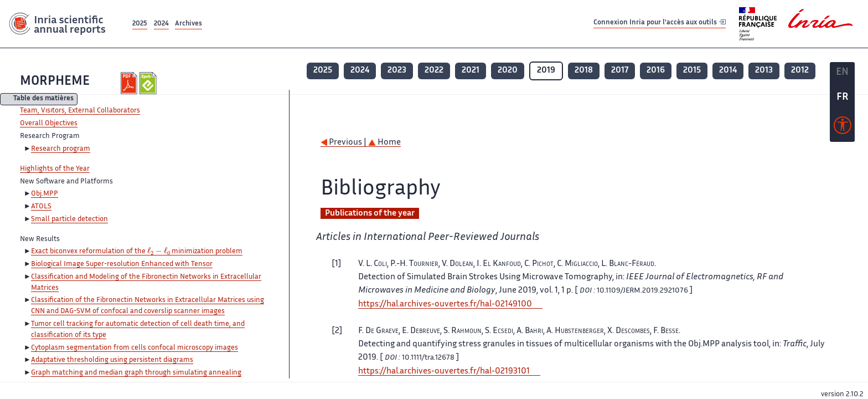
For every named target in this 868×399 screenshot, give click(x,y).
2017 (620, 71)
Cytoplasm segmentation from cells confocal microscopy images (135, 348)
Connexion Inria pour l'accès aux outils (660, 24)
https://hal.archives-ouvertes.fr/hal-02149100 (445, 305)
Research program (61, 149)
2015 (692, 71)
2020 (508, 71)
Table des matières (43, 99)
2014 (728, 71)
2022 (434, 71)
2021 (471, 71)
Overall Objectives (49, 124)
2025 (140, 24)
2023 (397, 71)
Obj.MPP (45, 194)
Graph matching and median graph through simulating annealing (136, 373)
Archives (188, 24)
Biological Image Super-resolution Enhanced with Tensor (122, 264)
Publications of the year (370, 214)
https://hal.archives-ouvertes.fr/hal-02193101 (444, 372)
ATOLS (41, 207)
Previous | (344, 143)
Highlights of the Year (55, 169)
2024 (161, 24)
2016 (656, 71)
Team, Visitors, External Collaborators (80, 111)
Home (384, 143)
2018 (584, 71)
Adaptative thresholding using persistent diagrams (112, 360)
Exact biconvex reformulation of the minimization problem (137, 252)
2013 (764, 71)
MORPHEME (55, 82)
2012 (800, 71)
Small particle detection (69, 219)
